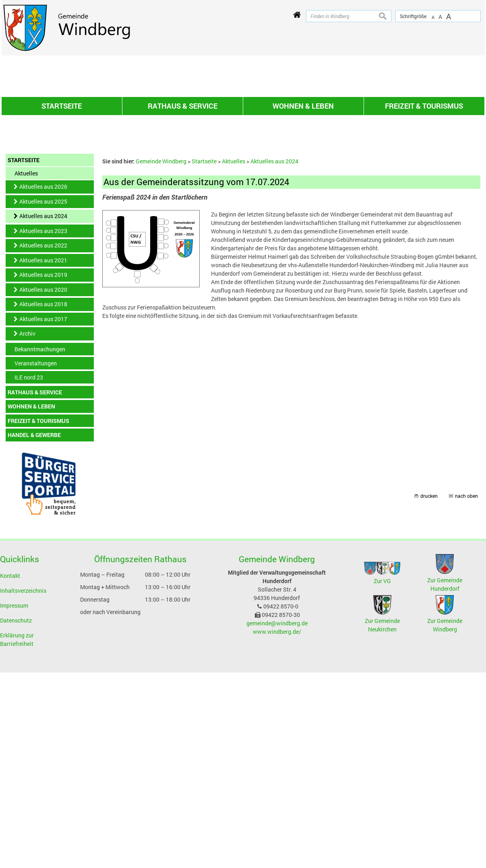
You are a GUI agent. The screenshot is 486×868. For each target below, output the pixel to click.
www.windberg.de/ (277, 726)
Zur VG (382, 675)
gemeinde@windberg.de (277, 718)
